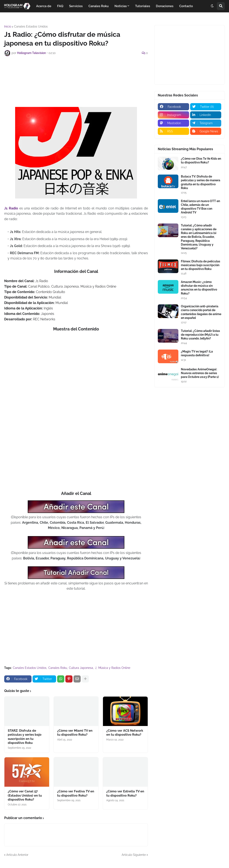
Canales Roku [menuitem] (99, 6)
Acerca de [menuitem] (44, 6)
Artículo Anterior (17, 855)
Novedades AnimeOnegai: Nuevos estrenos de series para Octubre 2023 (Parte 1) (200, 373)
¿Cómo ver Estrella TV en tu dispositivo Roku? (125, 793)
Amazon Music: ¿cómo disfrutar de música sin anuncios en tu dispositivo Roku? (199, 288)
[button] (212, 6)
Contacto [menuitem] (186, 6)
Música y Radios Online (114, 668)
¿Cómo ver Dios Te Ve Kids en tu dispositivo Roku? (201, 160)
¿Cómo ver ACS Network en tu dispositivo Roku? (125, 733)
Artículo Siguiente (134, 855)
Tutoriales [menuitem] (143, 6)
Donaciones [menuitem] (165, 6)
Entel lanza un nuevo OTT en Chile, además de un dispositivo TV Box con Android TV (200, 207)
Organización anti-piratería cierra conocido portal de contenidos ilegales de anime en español (201, 312)
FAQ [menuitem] (60, 6)
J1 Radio (11, 208)
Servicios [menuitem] (76, 6)
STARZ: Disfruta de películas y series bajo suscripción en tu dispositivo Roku (25, 737)
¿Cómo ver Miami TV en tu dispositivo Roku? (75, 733)
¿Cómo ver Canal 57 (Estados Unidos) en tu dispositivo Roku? (25, 795)
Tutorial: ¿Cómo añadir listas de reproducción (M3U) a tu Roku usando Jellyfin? (200, 335)
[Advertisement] (81, 71)
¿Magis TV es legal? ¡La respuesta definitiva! (197, 353)
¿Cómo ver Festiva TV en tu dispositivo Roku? (76, 793)
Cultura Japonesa (81, 668)
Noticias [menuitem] (121, 6)
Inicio (8, 26)
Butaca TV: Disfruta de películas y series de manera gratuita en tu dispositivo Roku (201, 182)
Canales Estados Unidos (31, 26)
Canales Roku (58, 668)
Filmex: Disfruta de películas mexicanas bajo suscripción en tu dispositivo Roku (201, 265)
